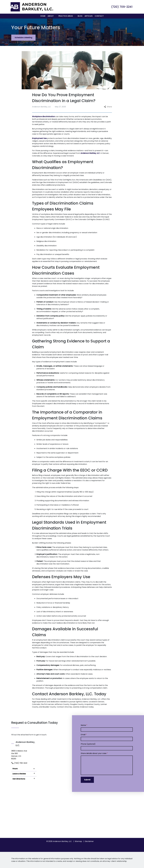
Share (108, 107)
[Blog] (80, 16)
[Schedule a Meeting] (23, 38)
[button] (55, 16)
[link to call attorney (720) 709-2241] (122, 7)
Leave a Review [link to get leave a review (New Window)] (24, 774)
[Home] (43, 16)
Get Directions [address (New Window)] (24, 779)
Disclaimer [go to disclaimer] (89, 841)
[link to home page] (32, 7)
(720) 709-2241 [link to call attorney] (19, 763)
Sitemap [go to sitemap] (78, 841)
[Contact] (99, 16)
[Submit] (87, 780)
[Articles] (89, 16)
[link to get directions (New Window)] (24, 755)
